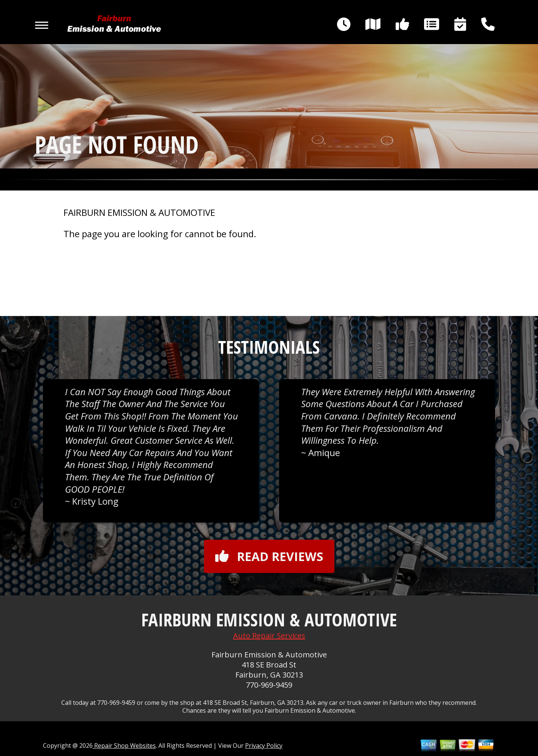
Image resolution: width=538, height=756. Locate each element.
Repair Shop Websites (124, 746)
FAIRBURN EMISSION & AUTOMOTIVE (139, 213)
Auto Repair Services (269, 636)
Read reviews (269, 556)
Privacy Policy (264, 746)
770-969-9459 (269, 685)
